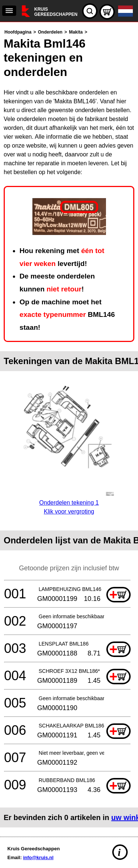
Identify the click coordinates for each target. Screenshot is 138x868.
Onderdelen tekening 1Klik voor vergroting (69, 503)
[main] (69, 428)
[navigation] (9, 11)
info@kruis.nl (38, 857)
